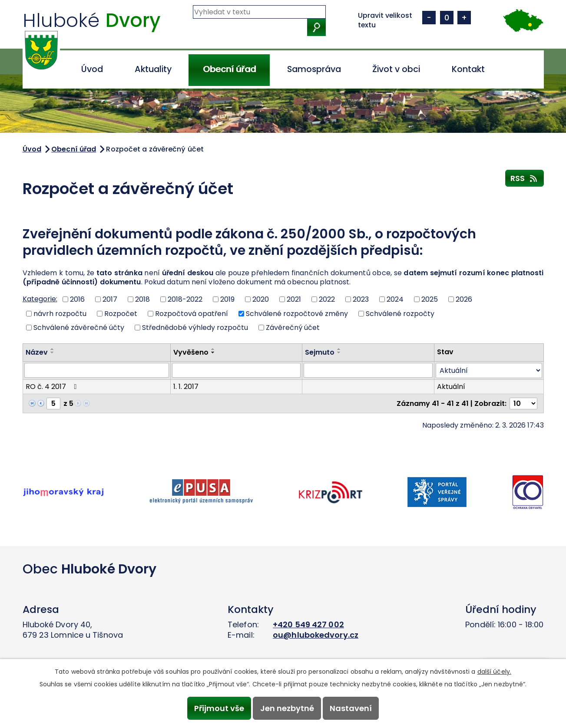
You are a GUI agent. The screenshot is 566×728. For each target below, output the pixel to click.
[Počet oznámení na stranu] (523, 404)
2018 (142, 299)
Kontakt (468, 69)
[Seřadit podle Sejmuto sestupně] (339, 352)
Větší (464, 18)
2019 (227, 299)
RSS (525, 178)
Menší (429, 18)
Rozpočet (121, 313)
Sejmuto (320, 352)
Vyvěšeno (191, 352)
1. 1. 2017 (186, 387)
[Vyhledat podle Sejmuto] (368, 370)
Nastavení (351, 708)
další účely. (494, 672)
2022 (327, 299)
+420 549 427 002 (308, 624)
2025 (430, 299)
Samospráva (314, 69)
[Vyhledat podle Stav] (489, 371)
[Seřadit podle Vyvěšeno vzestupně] (213, 349)
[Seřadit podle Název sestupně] (53, 352)
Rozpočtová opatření (192, 313)
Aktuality (153, 69)
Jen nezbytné (287, 708)
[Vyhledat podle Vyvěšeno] (236, 370)
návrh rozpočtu (60, 313)
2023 (361, 299)
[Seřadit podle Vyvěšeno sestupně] (213, 352)
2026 (464, 299)
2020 (261, 299)
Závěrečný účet (293, 328)
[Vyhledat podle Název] (97, 370)
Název (37, 352)
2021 (294, 299)
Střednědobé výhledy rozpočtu (195, 328)
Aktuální (451, 387)
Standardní (447, 18)
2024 (395, 299)
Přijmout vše (219, 708)
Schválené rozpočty (400, 313)
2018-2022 (185, 299)
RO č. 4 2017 (53, 387)
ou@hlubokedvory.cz (316, 635)
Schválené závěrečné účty (79, 328)
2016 (77, 299)
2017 (110, 299)
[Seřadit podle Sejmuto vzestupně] (339, 349)
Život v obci (396, 69)
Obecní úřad (229, 69)
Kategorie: (40, 299)
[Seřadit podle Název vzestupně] (53, 349)
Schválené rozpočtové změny (297, 313)
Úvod (92, 69)
